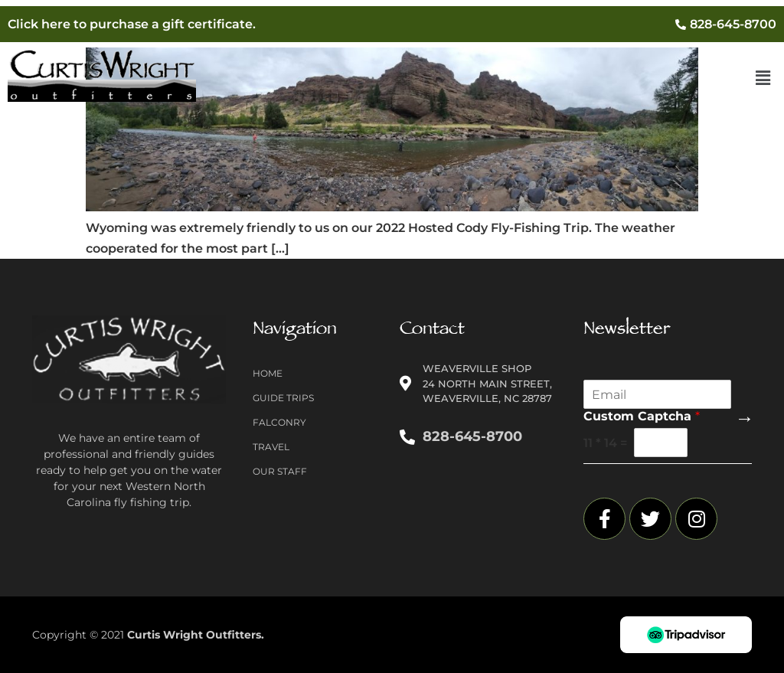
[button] (763, 79)
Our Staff (280, 471)
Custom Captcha (642, 416)
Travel (271, 447)
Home (268, 373)
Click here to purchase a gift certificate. (132, 24)
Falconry (279, 422)
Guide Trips (283, 398)
